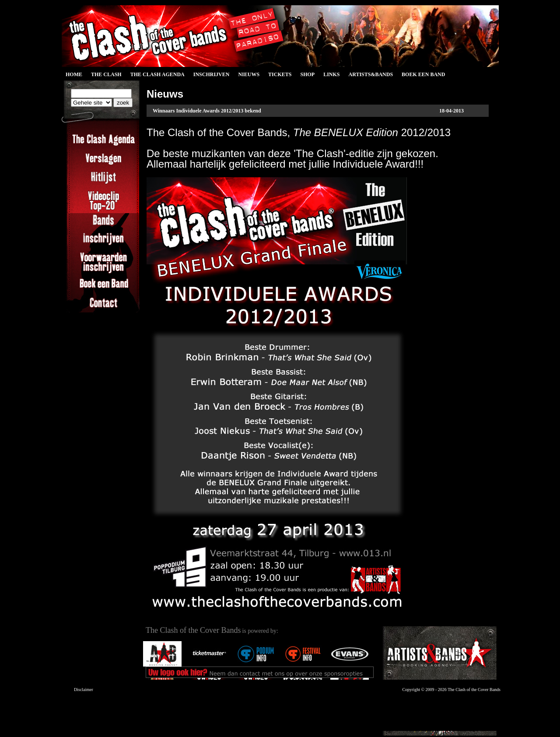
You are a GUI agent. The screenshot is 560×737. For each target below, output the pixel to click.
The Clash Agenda (157, 74)
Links (331, 74)
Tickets (280, 74)
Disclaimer (84, 690)
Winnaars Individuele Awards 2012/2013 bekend (207, 111)
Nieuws (249, 74)
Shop (307, 74)
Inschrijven (212, 74)
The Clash (106, 74)
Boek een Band (423, 74)
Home (74, 74)
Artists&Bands (371, 74)
